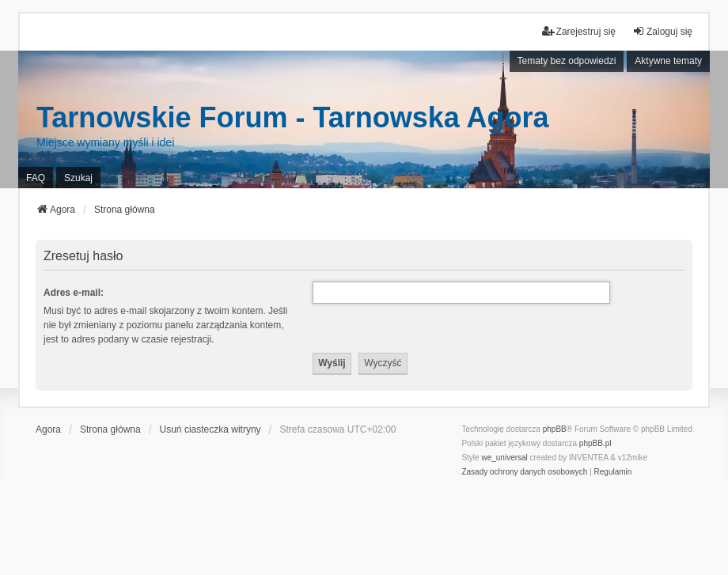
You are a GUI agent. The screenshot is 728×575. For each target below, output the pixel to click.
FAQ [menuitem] (36, 178)
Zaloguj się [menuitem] (662, 31)
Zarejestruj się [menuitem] (579, 31)
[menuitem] (524, 472)
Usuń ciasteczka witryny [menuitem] (210, 429)
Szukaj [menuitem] (78, 178)
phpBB (555, 429)
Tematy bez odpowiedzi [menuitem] (567, 61)
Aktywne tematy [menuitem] (668, 61)
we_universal (504, 458)
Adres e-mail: (74, 293)
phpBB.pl (595, 443)
